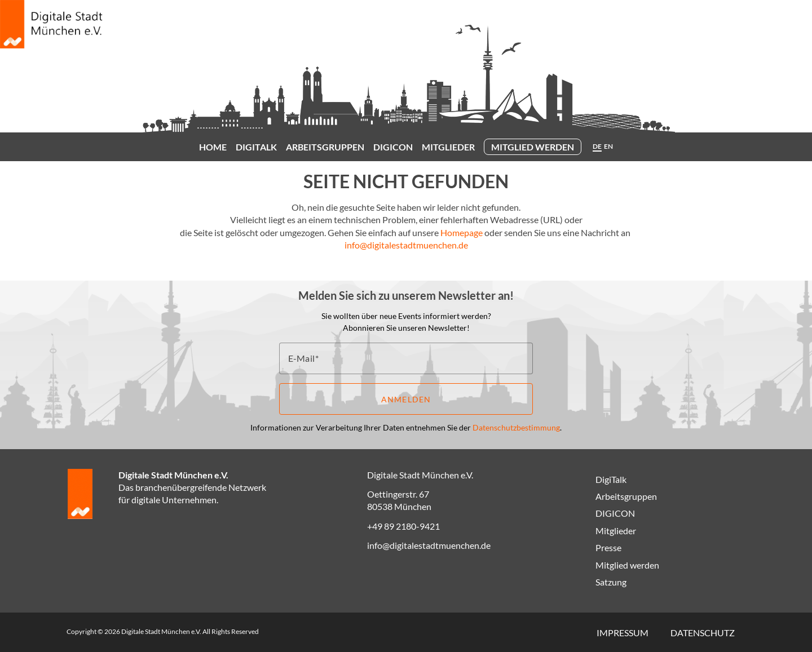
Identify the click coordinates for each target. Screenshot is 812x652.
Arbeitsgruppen (325, 147)
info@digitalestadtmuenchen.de (406, 245)
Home (213, 147)
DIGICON (393, 147)
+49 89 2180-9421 (403, 526)
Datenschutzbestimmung (516, 427)
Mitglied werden (533, 147)
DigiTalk (256, 147)
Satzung (611, 582)
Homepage (462, 232)
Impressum (623, 633)
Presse (608, 547)
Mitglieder (448, 147)
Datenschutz (703, 633)
